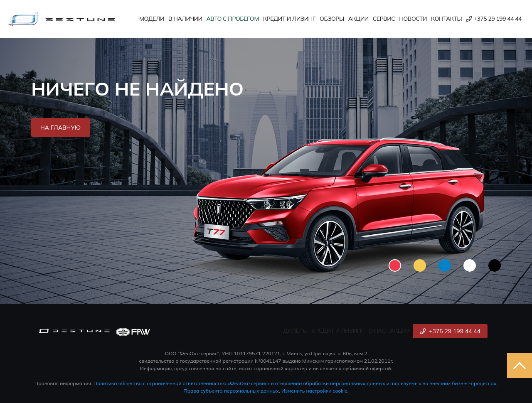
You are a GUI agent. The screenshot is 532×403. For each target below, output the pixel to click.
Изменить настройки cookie (314, 391)
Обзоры (332, 19)
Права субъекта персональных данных (232, 391)
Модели (152, 19)
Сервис (384, 19)
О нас (377, 331)
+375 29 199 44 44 (494, 19)
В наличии (185, 19)
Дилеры (295, 331)
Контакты (446, 19)
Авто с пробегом (233, 19)
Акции (358, 19)
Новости (413, 19)
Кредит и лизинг (289, 19)
